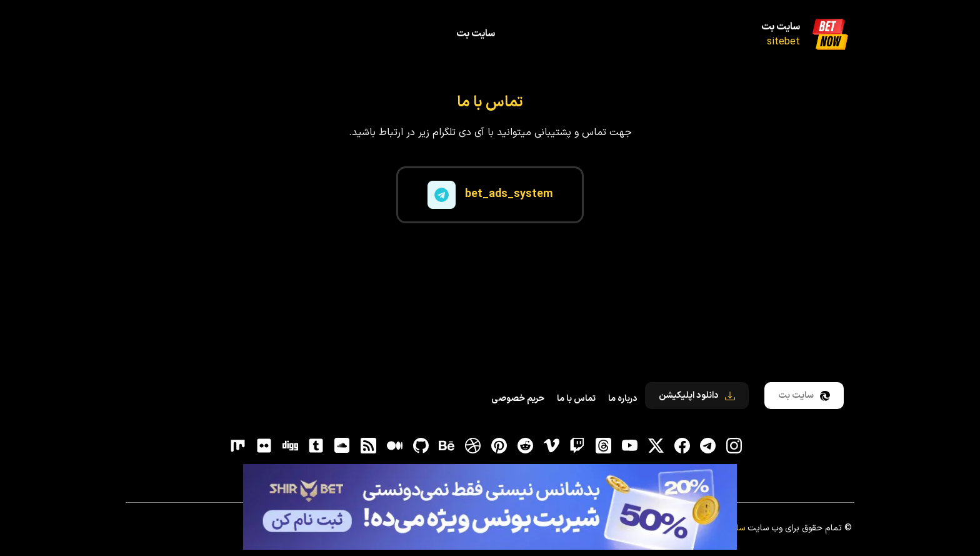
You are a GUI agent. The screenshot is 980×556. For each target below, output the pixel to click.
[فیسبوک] (682, 446)
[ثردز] (604, 446)
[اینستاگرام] (734, 446)
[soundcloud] (342, 446)
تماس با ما (576, 399)
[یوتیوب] (629, 446)
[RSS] (369, 446)
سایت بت (781, 27)
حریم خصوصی (518, 399)
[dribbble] (473, 446)
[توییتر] (656, 446)
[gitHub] (421, 446)
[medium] (394, 446)
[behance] (447, 446)
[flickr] (264, 446)
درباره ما (622, 399)
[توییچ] (577, 446)
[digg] (290, 446)
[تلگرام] (708, 446)
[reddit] (525, 446)
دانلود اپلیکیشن (697, 396)
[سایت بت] (830, 34)
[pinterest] (499, 446)
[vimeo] (551, 446)
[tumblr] (316, 446)
